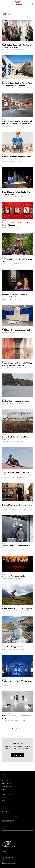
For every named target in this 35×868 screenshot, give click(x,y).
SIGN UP (18, 755)
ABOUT (5, 798)
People (4, 190)
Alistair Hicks (6, 197)
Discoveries (6, 714)
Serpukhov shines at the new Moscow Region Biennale (17, 224)
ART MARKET (7, 787)
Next (21, 729)
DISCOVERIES (7, 784)
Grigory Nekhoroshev (9, 332)
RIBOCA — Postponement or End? (16, 330)
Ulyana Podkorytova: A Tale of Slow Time (17, 474)
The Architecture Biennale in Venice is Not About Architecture (17, 364)
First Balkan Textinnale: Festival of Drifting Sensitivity (17, 46)
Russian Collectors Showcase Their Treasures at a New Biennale (17, 158)
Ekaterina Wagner (8, 403)
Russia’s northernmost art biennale (17, 608)
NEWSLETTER (7, 804)
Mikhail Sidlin (6, 227)
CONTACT (6, 801)
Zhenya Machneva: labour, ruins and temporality (17, 506)
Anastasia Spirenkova (9, 510)
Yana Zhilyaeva (6, 441)
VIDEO (4, 790)
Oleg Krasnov (6, 161)
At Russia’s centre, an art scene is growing (16, 717)
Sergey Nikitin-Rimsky (9, 368)
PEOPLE (5, 781)
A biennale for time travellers (14, 576)
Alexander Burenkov (8, 611)
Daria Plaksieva (7, 50)
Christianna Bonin (8, 720)
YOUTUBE (6, 812)
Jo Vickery (5, 264)
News (4, 43)
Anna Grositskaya (7, 649)
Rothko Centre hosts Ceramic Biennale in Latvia (14, 296)
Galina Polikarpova (8, 477)
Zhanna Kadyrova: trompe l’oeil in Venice (16, 547)
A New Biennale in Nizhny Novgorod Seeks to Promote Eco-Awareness (17, 122)
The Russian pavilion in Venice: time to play (17, 682)
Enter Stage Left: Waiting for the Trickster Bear (16, 193)
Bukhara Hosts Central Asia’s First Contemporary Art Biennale (17, 84)
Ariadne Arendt (7, 299)
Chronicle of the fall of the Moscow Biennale (16, 438)
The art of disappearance (12, 647)
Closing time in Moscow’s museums (17, 401)
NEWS (4, 778)
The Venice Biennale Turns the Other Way (17, 260)
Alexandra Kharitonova (9, 88)
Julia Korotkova (7, 126)
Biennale (7, 14)
